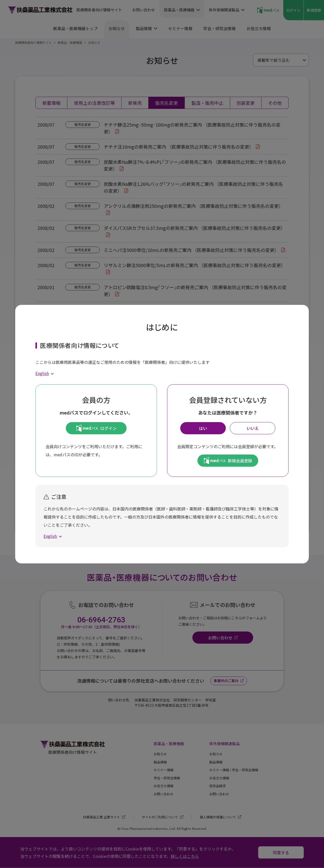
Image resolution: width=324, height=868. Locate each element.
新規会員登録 (228, 461)
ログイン (96, 428)
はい (203, 428)
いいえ (253, 428)
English (42, 373)
